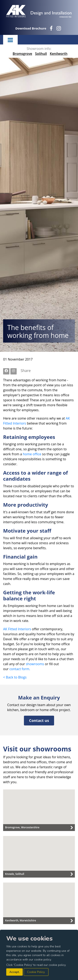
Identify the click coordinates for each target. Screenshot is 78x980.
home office (32, 454)
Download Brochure (31, 28)
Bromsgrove (22, 54)
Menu (10, 40)
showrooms (35, 664)
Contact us (39, 720)
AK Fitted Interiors (17, 629)
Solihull (41, 54)
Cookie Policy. (36, 972)
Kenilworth (59, 54)
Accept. (14, 972)
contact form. (20, 669)
